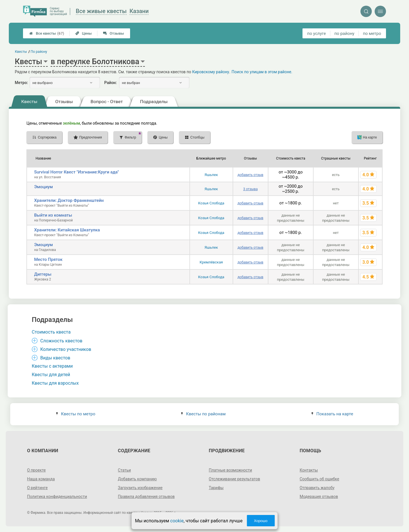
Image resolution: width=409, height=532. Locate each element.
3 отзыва (250, 189)
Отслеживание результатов (234, 479)
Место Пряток (48, 259)
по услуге (317, 33)
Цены (84, 33)
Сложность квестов (61, 341)
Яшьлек (211, 175)
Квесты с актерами (52, 366)
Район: (110, 83)
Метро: (21, 83)
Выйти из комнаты (53, 215)
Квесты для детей (51, 375)
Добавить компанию (137, 479)
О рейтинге (37, 488)
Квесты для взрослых (55, 383)
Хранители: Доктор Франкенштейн (69, 200)
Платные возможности (230, 470)
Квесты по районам (203, 414)
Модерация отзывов (319, 497)
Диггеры (43, 274)
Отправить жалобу (317, 488)
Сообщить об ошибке (319, 479)
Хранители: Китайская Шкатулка (67, 230)
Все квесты (47, 33)
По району (39, 52)
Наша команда (41, 479)
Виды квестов (55, 358)
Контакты (309, 470)
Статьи (124, 470)
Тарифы (216, 488)
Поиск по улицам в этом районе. (262, 72)
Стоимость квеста (51, 332)
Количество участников (66, 349)
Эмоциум (43, 187)
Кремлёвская (211, 262)
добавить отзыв (250, 175)
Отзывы (113, 33)
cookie (177, 521)
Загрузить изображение (140, 488)
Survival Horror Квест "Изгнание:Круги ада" (76, 172)
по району (344, 33)
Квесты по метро (76, 414)
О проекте (36, 470)
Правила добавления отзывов (146, 497)
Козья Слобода (211, 203)
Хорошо (261, 521)
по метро (372, 33)
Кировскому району (210, 72)
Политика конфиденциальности (57, 497)
